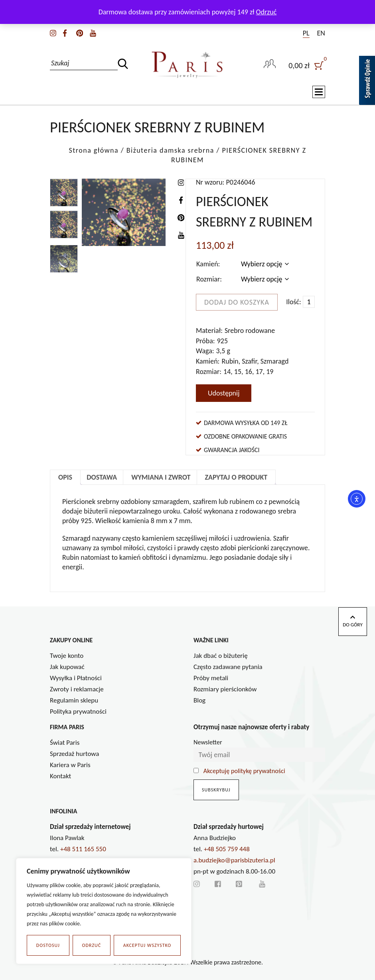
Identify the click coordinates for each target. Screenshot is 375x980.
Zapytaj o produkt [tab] (236, 477)
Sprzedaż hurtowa (74, 754)
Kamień (207, 264)
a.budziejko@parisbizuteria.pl (234, 860)
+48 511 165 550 (83, 849)
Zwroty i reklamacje (77, 689)
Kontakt (60, 776)
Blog (199, 700)
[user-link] (270, 65)
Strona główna (94, 150)
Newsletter (208, 742)
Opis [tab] (65, 477)
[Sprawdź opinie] (367, 82)
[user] (307, 65)
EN (321, 33)
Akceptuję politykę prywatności (244, 771)
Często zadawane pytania (228, 667)
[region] (104, 911)
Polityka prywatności (78, 711)
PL (306, 33)
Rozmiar (208, 279)
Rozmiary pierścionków (225, 689)
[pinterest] (80, 32)
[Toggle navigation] (319, 92)
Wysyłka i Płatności (76, 678)
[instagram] (53, 32)
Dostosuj (48, 945)
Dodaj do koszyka (237, 302)
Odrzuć (92, 945)
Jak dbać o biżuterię (221, 656)
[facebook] (65, 32)
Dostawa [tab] (102, 477)
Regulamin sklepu (74, 700)
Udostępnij (224, 393)
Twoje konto (67, 656)
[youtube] (93, 32)
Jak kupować (67, 667)
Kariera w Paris (70, 765)
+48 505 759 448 (227, 849)
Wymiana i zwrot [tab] (161, 477)
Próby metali (211, 678)
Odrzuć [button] (266, 12)
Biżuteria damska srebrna (170, 150)
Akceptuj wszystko (147, 945)
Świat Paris (65, 743)
